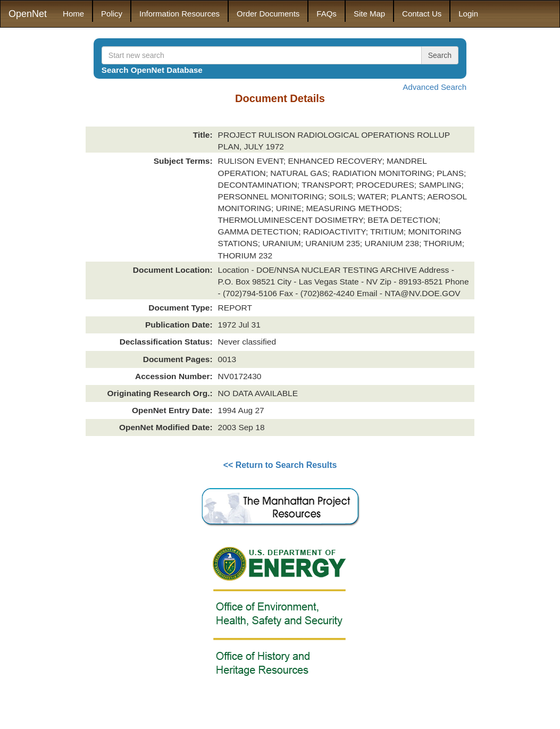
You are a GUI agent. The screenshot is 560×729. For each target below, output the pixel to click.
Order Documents (268, 14)
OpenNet (28, 14)
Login (468, 14)
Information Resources (179, 14)
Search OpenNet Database (152, 70)
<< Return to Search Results (280, 465)
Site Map (369, 14)
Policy (112, 14)
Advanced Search (434, 87)
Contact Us (422, 14)
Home (73, 14)
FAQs (327, 14)
